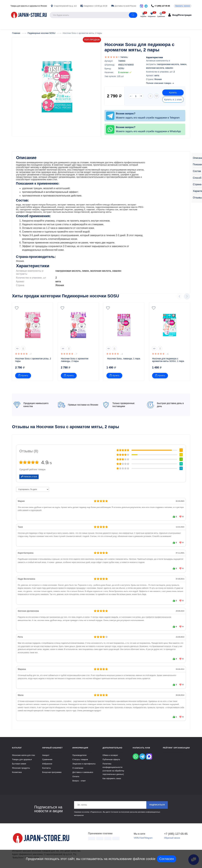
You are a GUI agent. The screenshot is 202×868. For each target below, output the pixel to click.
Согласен (167, 859)
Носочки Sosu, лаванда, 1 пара (123, 359)
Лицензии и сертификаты (84, 765)
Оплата (76, 777)
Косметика (17, 773)
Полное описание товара (160, 83)
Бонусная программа (52, 773)
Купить (173, 92)
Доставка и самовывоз (83, 773)
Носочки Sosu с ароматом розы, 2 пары (33, 361)
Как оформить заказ (112, 779)
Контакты (46, 769)
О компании (78, 769)
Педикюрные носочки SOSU (90, 297)
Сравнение (47, 760)
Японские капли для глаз (24, 756)
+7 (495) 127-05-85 (176, 835)
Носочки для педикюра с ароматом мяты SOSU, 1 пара (168, 361)
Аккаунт (46, 756)
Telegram (148, 839)
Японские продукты (21, 769)
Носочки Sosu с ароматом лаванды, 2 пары (75, 361)
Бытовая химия (19, 765)
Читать (124, 57)
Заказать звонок (183, 6)
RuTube (140, 839)
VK (135, 839)
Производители (79, 756)
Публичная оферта (111, 760)
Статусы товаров (80, 760)
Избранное (47, 765)
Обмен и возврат (110, 756)
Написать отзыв (29, 478)
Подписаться (157, 806)
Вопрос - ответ (79, 782)
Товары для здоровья (22, 760)
